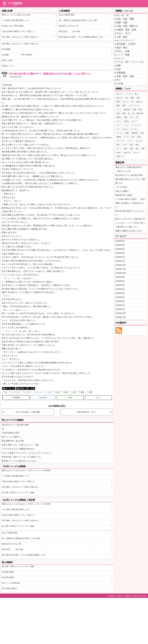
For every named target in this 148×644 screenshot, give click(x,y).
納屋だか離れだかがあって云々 (129, 231)
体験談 (119, 137)
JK (132, 102)
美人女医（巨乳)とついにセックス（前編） (19, 493)
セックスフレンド (125, 40)
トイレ (119, 109)
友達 (58, 392)
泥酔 (119, 65)
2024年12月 (121, 313)
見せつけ (120, 98)
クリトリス (16, 392)
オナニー (121, 58)
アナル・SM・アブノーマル (130, 62)
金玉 (133, 137)
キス (118, 129)
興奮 (82, 392)
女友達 (126, 121)
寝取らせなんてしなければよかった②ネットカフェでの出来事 (26, 470)
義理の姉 (140, 113)
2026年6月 (120, 241)
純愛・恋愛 (122, 22)
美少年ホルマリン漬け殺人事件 (15, 425)
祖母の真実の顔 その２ (86, 412)
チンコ (39, 392)
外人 (119, 80)
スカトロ (125, 102)
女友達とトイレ (8, 66)
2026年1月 (120, 261)
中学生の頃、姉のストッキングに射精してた (21, 457)
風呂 (140, 109)
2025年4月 (120, 297)
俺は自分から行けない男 (68, 26)
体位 (137, 149)
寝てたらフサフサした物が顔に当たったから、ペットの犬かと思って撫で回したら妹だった (130, 223)
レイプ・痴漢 (123, 55)
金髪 (138, 98)
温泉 (135, 109)
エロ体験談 (126, 596)
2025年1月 (120, 309)
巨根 (139, 137)
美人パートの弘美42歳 (11, 583)
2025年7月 (120, 285)
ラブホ (49, 392)
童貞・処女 (122, 48)
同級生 (119, 117)
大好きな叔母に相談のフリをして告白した (18, 31)
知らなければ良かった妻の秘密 (28, 412)
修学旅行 (127, 109)
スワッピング (136, 125)
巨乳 (118, 145)
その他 (120, 83)
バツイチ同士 (121, 187)
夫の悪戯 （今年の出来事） (17, 55)
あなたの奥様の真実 (67, 15)
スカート (29, 392)
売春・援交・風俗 (125, 76)
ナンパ (119, 125)
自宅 (74, 392)
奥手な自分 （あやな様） (70, 31)
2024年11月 (121, 317)
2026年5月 (120, 245)
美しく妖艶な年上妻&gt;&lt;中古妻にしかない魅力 (78, 20)
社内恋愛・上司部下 (126, 44)
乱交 (119, 69)
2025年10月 (121, 273)
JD (6, 392)
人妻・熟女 (122, 37)
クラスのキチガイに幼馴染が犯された (18, 449)
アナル (125, 145)
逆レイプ (120, 94)
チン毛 (126, 137)
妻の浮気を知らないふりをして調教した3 (130, 181)
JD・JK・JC (10, 388)
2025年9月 (120, 277)
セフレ (119, 121)
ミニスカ (120, 133)
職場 (118, 106)
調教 (132, 98)
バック (126, 125)
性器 (66, 392)
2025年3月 (120, 301)
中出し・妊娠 (123, 51)
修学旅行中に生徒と (124, 195)
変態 (118, 102)
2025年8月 (120, 281)
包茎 (131, 149)
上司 (131, 117)
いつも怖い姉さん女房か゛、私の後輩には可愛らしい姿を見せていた (130, 203)
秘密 (143, 149)
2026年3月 (120, 253)
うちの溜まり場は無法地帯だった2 (15, 20)
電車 (91, 392)
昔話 (142, 133)
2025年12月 (121, 265)
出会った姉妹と (122, 191)
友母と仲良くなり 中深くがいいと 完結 (20, 445)
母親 (124, 113)
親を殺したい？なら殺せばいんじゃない (19, 461)
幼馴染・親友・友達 (27, 388)
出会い (119, 152)
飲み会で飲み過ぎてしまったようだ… (130, 213)
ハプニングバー (134, 106)
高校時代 (135, 133)
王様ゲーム (120, 156)
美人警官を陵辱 (8, 572)
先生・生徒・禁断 (125, 19)
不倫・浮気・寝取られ (127, 26)
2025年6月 (120, 289)
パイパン (130, 141)
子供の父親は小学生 (11, 433)
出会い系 (127, 152)
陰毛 (137, 145)
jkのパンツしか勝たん (11, 437)
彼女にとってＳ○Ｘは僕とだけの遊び (16, 15)
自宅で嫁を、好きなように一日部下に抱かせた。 (21, 37)
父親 (118, 113)
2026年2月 (120, 257)
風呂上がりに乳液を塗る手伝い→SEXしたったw (129, 169)
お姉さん (139, 102)
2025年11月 (121, 269)
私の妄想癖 (6, 49)
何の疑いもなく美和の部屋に (13, 26)
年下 (137, 117)
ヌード (119, 149)
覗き (136, 94)
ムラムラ (136, 152)
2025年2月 (120, 305)
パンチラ (129, 94)
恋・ (4, 429)
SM (127, 98)
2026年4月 (120, 249)
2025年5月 (120, 293)
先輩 (125, 117)
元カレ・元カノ (124, 33)
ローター (135, 129)
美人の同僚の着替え (10, 588)
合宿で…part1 (7, 60)
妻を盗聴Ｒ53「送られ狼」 (14, 441)
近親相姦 (121, 73)
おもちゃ (125, 129)
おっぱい (140, 141)
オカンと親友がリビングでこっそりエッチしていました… (27, 453)
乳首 (131, 145)
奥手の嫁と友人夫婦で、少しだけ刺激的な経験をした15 (81, 37)
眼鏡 (127, 133)
